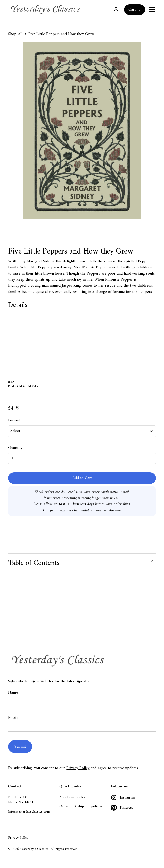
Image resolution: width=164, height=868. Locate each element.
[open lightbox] (82, 131)
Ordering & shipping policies (81, 807)
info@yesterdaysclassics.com (29, 812)
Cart (132, 10)
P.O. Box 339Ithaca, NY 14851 (21, 800)
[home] (46, 10)
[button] (151, 10)
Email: (13, 718)
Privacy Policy (78, 768)
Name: (13, 693)
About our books (72, 797)
